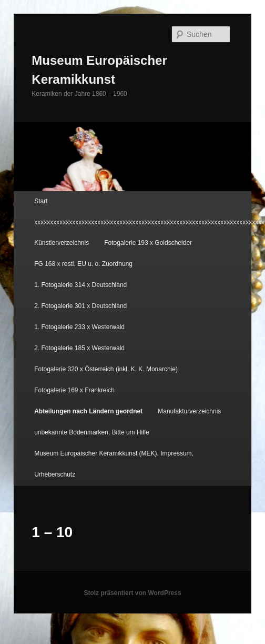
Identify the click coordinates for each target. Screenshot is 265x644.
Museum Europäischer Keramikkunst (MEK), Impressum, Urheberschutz (114, 464)
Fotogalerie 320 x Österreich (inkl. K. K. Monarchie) (106, 369)
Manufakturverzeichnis (189, 411)
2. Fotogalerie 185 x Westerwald (79, 348)
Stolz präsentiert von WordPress (132, 593)
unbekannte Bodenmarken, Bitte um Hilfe (92, 432)
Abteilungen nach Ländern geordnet (88, 411)
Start (41, 201)
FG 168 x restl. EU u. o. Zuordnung (83, 264)
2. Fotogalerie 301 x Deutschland (80, 306)
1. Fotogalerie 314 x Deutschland (80, 285)
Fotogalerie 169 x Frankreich (74, 390)
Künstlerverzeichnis (62, 243)
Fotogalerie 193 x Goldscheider (148, 243)
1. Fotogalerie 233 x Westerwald (79, 327)
